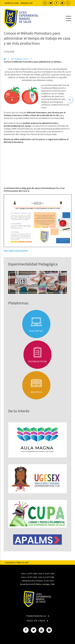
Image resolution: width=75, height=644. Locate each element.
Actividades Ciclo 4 (20, 59)
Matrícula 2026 (12, 3)
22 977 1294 (49, 574)
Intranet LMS (27, 3)
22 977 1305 (32, 577)
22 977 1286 (49, 577)
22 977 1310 (49, 581)
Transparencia (37, 616)
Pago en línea (37, 621)
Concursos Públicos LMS (17, 563)
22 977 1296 (32, 574)
